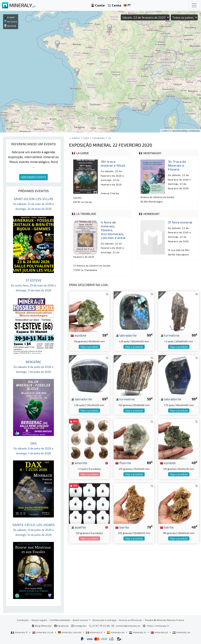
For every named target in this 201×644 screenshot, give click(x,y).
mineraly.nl (138, 632)
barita (122, 527)
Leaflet (164, 131)
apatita (78, 527)
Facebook (61, 626)
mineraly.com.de (70, 632)
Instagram (79, 626)
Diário (76, 138)
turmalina (170, 335)
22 (110, 138)
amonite (79, 463)
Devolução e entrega (104, 620)
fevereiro (99, 138)
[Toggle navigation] (194, 5)
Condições (23, 620)
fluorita (123, 463)
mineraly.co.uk (43, 632)
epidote (78, 335)
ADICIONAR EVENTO (33, 177)
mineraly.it (94, 632)
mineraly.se (181, 632)
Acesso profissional (131, 620)
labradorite (126, 335)
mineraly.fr (20, 632)
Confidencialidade (60, 620)
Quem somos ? (81, 620)
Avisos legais (39, 620)
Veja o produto (89, 347)
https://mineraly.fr (158, 626)
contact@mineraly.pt (128, 626)
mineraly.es (116, 632)
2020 (86, 138)
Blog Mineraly (42, 626)
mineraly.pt (160, 632)
